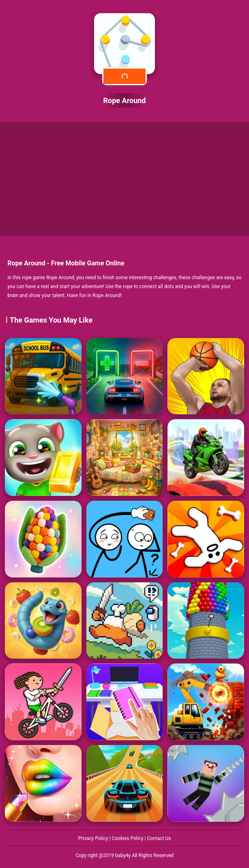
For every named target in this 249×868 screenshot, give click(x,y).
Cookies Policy (128, 838)
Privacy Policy (94, 838)
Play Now (124, 76)
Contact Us (159, 838)
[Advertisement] (124, 179)
